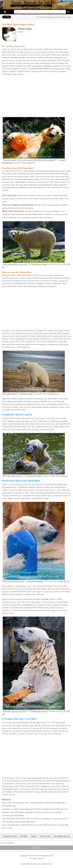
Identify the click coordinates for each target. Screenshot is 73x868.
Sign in (51, 17)
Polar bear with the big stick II (15, 711)
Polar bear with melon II (12, 476)
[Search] (40, 12)
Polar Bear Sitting (10, 394)
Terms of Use (45, 836)
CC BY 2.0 (31, 163)
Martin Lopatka (27, 394)
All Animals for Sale (62, 836)
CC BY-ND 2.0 (62, 476)
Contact (34, 836)
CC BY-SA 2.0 (53, 394)
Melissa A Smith (25, 29)
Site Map (24, 836)
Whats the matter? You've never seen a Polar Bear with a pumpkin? (29, 160)
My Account (42, 17)
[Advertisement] (36, 97)
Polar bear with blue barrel (13, 581)
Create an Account (64, 17)
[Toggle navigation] (5, 12)
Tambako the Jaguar (39, 264)
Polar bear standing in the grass (15, 264)
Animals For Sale (10, 836)
